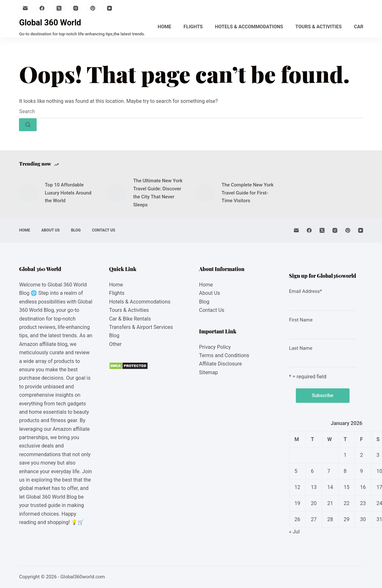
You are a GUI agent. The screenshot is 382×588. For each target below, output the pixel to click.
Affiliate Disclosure (220, 364)
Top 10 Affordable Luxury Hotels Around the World (68, 193)
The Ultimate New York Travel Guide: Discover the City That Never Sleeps (158, 193)
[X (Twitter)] (59, 8)
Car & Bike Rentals (130, 319)
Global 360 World (50, 23)
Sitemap (209, 372)
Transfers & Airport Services (141, 327)
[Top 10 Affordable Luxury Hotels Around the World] (29, 193)
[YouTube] (110, 8)
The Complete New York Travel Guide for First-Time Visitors (248, 193)
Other (115, 344)
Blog (76, 230)
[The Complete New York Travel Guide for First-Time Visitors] (205, 193)
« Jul (294, 532)
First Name (301, 320)
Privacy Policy (215, 347)
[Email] (25, 8)
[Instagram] (76, 8)
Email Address (305, 291)
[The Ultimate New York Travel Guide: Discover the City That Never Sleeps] (117, 193)
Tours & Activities (319, 27)
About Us (50, 230)
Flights (193, 27)
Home (164, 27)
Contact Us (104, 230)
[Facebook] (42, 8)
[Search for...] (191, 112)
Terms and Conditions (224, 355)
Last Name (301, 348)
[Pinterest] (93, 8)
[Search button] (28, 125)
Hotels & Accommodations (249, 27)
